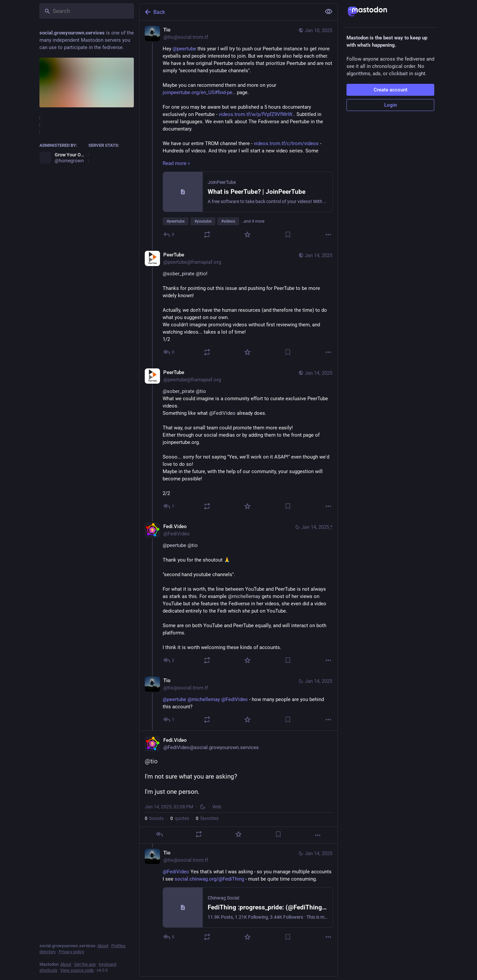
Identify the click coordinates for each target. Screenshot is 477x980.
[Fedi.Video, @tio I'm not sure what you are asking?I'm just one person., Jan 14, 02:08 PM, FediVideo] (238, 787)
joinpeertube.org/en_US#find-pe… (199, 92)
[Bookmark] (288, 235)
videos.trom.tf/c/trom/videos (286, 143)
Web (217, 807)
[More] (328, 235)
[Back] (230, 12)
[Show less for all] (329, 12)
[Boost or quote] (207, 235)
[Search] (87, 11)
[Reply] (169, 235)
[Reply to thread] (169, 352)
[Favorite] (247, 235)
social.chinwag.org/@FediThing (209, 879)
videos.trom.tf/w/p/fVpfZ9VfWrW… (257, 114)
